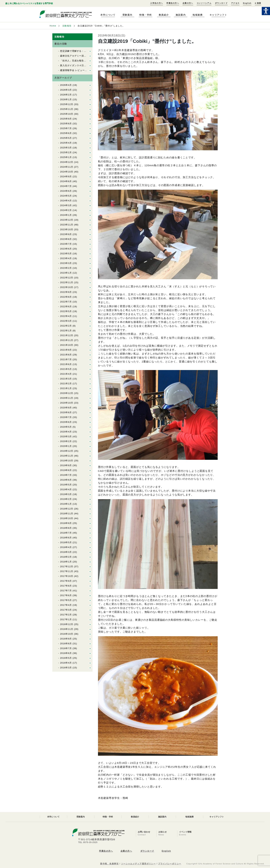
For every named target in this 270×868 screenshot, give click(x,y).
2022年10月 (67, 287)
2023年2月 (66, 268)
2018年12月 (67, 509)
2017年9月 (66, 581)
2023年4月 (66, 258)
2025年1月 (66, 157)
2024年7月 (66, 186)
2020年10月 (67, 403)
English (247, 3)
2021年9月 (66, 350)
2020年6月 (66, 422)
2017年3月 (66, 610)
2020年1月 (66, 446)
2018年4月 (66, 547)
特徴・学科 (146, 15)
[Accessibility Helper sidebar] (266, 11)
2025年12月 (67, 104)
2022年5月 (66, 311)
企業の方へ (188, 3)
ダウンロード (221, 3)
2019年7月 (66, 475)
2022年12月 (67, 278)
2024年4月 (66, 201)
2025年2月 (66, 152)
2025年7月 (66, 128)
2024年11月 (67, 167)
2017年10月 (67, 576)
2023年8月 (66, 239)
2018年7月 (66, 533)
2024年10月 (67, 172)
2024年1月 (66, 215)
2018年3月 (66, 552)
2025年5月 (66, 138)
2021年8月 (66, 355)
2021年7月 (66, 359)
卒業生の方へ (173, 3)
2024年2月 (66, 210)
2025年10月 (67, 114)
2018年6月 (66, 538)
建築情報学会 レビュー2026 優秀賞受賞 (82, 70)
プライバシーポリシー (170, 864)
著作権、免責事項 (109, 864)
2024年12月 (67, 162)
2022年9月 (66, 292)
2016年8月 (66, 644)
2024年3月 (66, 205)
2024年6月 (66, 191)
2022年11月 (67, 282)
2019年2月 (66, 499)
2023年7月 (66, 244)
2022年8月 (66, 297)
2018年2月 (66, 557)
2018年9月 (66, 523)
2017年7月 (66, 591)
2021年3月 (66, 379)
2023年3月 (66, 263)
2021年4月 (66, 374)
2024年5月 (66, 196)
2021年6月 (66, 364)
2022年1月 (66, 331)
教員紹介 (164, 15)
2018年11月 (67, 514)
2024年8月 (66, 181)
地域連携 (198, 15)
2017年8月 (66, 586)
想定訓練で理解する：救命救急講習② (80, 51)
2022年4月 (66, 316)
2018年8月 (66, 528)
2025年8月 (66, 124)
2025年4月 (66, 143)
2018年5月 (66, 542)
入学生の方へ (157, 3)
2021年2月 (66, 384)
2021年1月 (66, 388)
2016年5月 (66, 658)
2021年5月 (66, 369)
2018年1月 (66, 562)
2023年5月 (66, 254)
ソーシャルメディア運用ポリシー (138, 864)
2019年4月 (66, 489)
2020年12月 (67, 393)
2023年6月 (66, 249)
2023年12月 (67, 220)
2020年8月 (66, 412)
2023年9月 (66, 234)
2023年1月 (66, 273)
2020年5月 (66, 427)
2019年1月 (66, 504)
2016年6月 (66, 653)
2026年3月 (66, 90)
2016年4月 (66, 663)
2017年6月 (66, 595)
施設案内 (181, 15)
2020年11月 (67, 398)
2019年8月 (66, 470)
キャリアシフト (218, 15)
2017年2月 (66, 615)
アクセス (235, 3)
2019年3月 (66, 494)
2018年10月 (67, 518)
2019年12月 (67, 451)
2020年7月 (66, 417)
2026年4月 (66, 85)
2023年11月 (67, 225)
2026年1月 (66, 99)
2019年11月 (67, 456)
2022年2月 (66, 326)
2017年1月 (66, 619)
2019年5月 (66, 485)
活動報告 (67, 26)
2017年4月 (66, 605)
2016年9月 (66, 639)
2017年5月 (66, 600)
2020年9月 (66, 408)
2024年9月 (66, 177)
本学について (108, 15)
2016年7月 (66, 648)
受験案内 (127, 15)
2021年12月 (67, 335)
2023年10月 (67, 229)
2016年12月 (67, 624)
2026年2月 (66, 95)
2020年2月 (66, 441)
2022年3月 (66, 321)
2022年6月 (66, 306)
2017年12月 (67, 566)
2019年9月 (66, 465)
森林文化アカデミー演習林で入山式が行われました (87, 56)
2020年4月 (66, 432)
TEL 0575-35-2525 (88, 842)
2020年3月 (66, 436)
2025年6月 (66, 133)
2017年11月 (67, 571)
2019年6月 (66, 480)
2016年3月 (66, 668)
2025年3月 (66, 148)
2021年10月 (67, 345)
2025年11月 (67, 109)
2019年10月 (67, 461)
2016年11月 (67, 629)
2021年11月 (67, 340)
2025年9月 (66, 119)
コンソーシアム (204, 3)
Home (53, 26)
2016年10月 (67, 634)
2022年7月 (66, 302)
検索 (258, 3)
